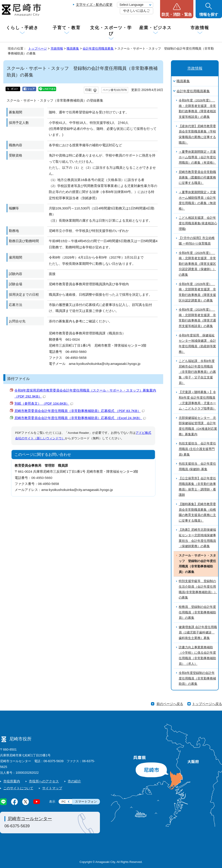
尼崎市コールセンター (30, 819)
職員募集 (73, 48)
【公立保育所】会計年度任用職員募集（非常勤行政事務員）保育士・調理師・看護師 (197, 487)
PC (64, 802)
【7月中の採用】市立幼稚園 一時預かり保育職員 (197, 241)
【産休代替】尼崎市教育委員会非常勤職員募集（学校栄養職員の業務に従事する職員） (197, 134)
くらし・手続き (22, 28)
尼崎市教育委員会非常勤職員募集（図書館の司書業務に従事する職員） (197, 177)
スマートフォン (86, 802)
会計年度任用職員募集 (98, 48)
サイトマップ (52, 788)
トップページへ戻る (207, 704)
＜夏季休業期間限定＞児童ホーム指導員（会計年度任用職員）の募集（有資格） (197, 157)
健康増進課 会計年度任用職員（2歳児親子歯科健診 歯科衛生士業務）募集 (198, 633)
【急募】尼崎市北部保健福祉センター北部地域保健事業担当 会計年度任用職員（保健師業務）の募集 (197, 538)
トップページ (38, 48)
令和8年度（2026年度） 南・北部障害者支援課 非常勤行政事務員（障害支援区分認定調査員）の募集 (197, 292)
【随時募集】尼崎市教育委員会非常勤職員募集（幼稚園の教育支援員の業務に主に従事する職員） (197, 512)
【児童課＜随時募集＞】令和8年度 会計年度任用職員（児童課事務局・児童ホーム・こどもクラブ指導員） (197, 400)
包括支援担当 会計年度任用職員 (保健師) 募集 (197, 466)
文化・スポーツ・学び (111, 31)
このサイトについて (18, 788)
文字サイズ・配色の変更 (94, 5)
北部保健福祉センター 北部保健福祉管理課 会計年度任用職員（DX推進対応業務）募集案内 (198, 426)
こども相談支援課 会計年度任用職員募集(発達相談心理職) (198, 223)
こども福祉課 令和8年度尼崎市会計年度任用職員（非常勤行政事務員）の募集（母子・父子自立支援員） (197, 372)
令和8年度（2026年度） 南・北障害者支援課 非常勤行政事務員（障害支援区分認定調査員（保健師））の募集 (197, 264)
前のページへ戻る (170, 704)
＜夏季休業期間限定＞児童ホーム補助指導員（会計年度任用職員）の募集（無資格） (197, 200)
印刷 (88, 90)
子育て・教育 (66, 28)
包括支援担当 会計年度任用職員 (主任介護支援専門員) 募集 (197, 449)
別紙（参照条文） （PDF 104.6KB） (44, 403)
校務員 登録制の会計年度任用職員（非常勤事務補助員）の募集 (197, 612)
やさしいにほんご (137, 11)
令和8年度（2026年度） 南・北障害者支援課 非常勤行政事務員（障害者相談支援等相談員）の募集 (197, 109)
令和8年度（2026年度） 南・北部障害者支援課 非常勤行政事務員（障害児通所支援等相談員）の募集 (197, 318)
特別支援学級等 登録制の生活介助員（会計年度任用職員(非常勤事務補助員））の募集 (198, 589)
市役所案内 (12, 781)
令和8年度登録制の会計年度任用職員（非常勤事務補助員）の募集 (197, 678)
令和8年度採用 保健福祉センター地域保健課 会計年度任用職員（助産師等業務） (197, 344)
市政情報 (200, 28)
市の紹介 (74, 781)
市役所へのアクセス (44, 781)
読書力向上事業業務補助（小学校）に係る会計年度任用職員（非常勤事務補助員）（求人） (197, 656)
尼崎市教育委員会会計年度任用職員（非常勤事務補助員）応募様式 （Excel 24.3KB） (80, 418)
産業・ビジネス (155, 28)
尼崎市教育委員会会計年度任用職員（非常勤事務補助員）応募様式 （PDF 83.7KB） (79, 411)
